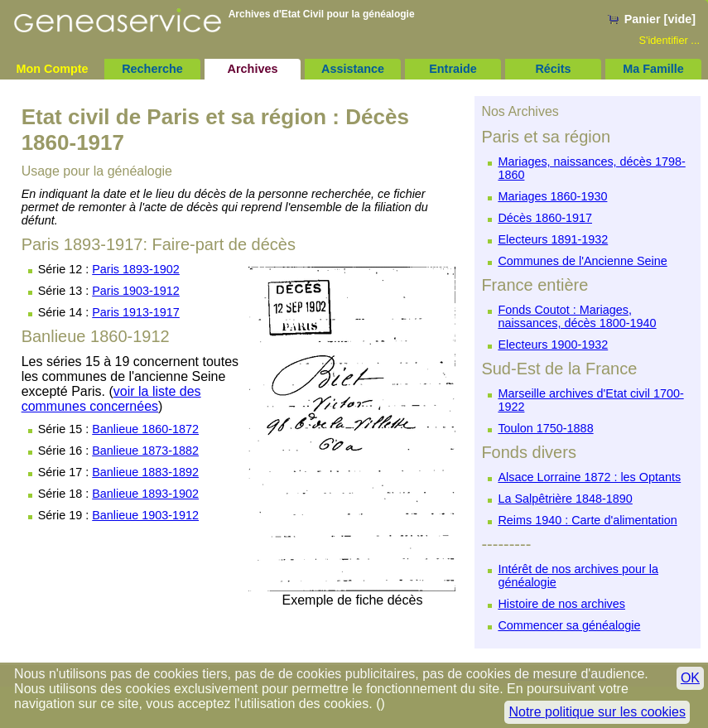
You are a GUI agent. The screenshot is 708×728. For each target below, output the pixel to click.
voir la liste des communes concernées (111, 399)
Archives (253, 69)
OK (690, 678)
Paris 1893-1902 (136, 269)
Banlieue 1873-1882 (145, 451)
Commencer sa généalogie (569, 625)
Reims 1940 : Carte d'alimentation (587, 520)
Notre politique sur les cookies (597, 712)
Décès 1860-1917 (545, 218)
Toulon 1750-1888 (545, 428)
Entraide (453, 69)
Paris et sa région (546, 137)
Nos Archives (520, 111)
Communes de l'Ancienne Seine (582, 261)
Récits (553, 69)
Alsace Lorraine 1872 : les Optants (589, 477)
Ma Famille (653, 69)
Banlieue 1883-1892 (145, 472)
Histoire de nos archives (561, 604)
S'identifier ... (669, 40)
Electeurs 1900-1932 (553, 345)
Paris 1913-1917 (136, 312)
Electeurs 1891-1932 (553, 239)
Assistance (353, 69)
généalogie (389, 14)
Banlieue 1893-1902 (145, 494)
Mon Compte (52, 69)
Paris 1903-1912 (136, 291)
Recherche (152, 69)
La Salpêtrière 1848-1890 (565, 499)
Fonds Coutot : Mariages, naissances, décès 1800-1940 (577, 316)
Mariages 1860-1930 (552, 196)
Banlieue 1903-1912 (145, 515)
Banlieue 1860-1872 (145, 429)
